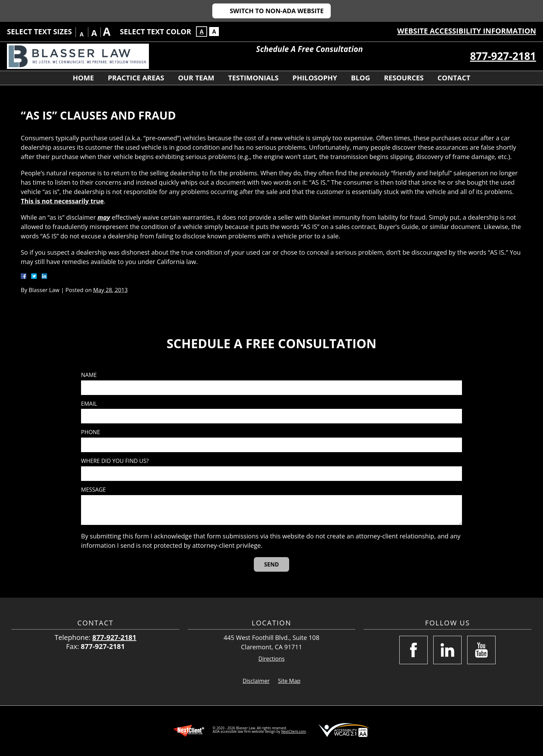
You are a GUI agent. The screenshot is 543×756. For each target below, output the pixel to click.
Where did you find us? (115, 461)
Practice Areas (136, 78)
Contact (454, 78)
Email (89, 404)
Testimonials (253, 78)
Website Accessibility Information (467, 31)
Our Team (196, 78)
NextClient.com (293, 731)
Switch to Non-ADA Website (277, 11)
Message (93, 490)
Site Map (289, 681)
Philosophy (315, 78)
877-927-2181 (503, 56)
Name (89, 375)
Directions (271, 659)
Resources (404, 78)
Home (83, 78)
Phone (91, 432)
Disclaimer (256, 681)
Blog (361, 78)
